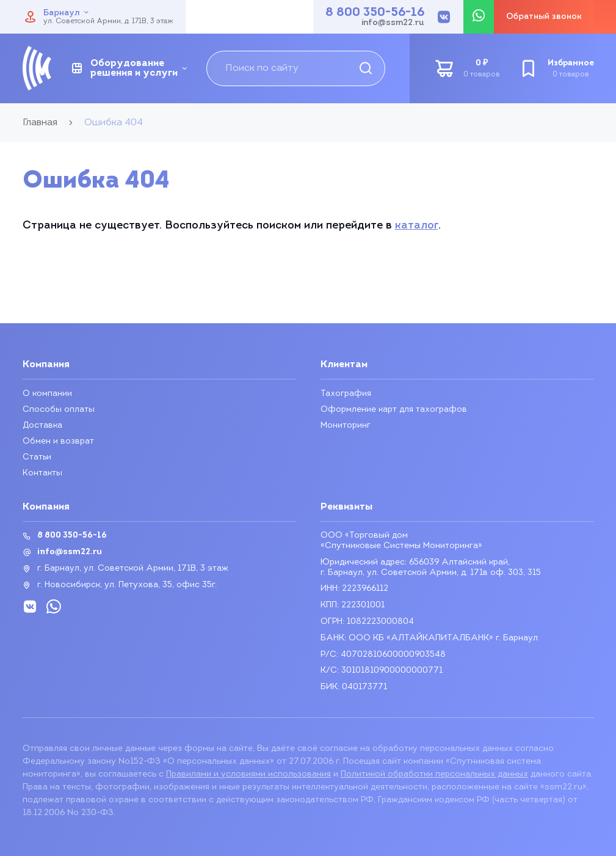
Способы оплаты (59, 410)
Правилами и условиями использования (248, 774)
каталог (417, 226)
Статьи (37, 457)
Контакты (42, 473)
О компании (47, 394)
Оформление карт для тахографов (394, 410)
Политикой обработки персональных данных (434, 774)
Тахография (346, 394)
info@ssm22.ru (393, 23)
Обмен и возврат (58, 441)
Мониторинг (346, 426)
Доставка (43, 426)
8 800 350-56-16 (375, 13)
